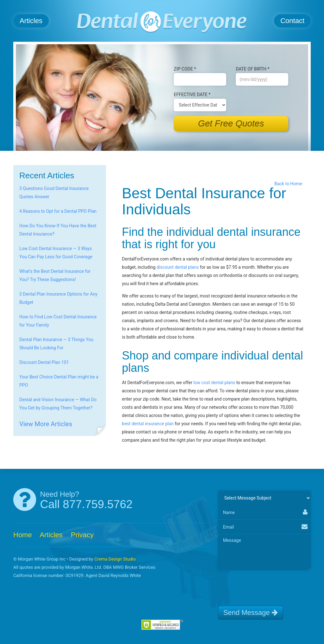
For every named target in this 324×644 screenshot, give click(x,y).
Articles (31, 21)
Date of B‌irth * (252, 69)
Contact (292, 21)
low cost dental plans (214, 383)
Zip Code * (185, 69)
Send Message (251, 613)
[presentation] (266, 585)
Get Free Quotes (231, 123)
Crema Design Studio (115, 559)
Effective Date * (192, 95)
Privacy (82, 535)
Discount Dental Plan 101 (44, 362)
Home (23, 535)
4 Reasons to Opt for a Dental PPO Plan (58, 211)
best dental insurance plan (148, 424)
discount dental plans (178, 267)
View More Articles (46, 424)
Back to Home (289, 184)
